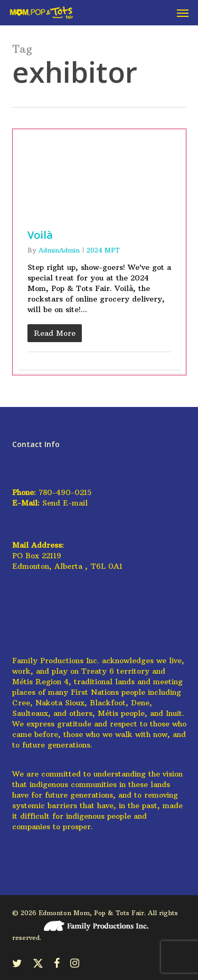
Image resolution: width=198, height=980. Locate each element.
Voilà (40, 235)
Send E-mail (65, 503)
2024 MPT (103, 250)
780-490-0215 (65, 492)
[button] (183, 13)
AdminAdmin (59, 250)
